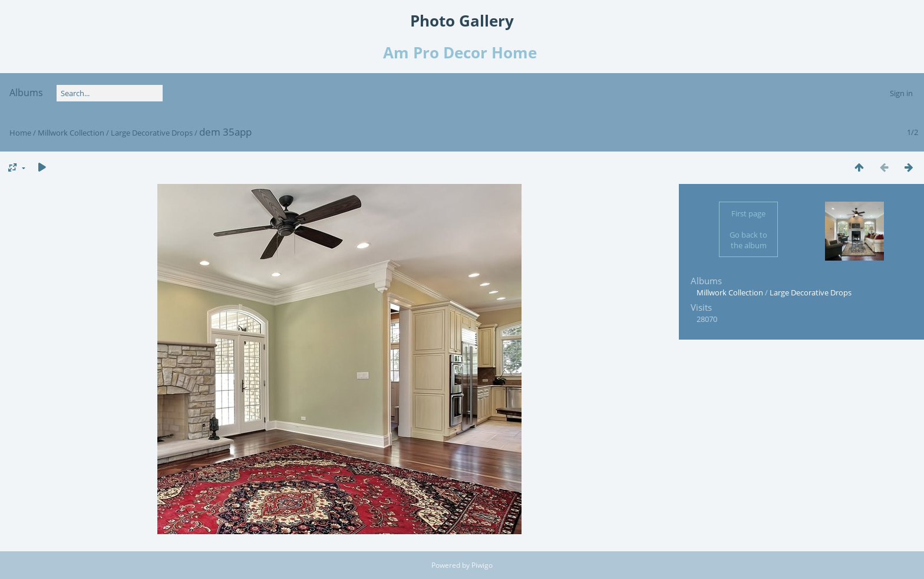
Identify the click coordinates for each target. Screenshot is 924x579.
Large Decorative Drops (152, 133)
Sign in (901, 93)
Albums (26, 93)
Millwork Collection (71, 133)
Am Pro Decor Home (462, 52)
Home (20, 133)
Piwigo (482, 565)
